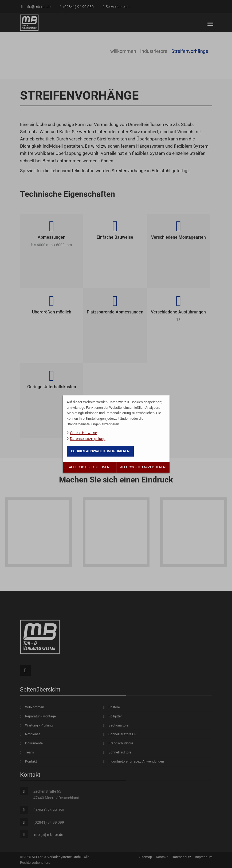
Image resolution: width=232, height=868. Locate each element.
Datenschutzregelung (88, 439)
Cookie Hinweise (83, 433)
